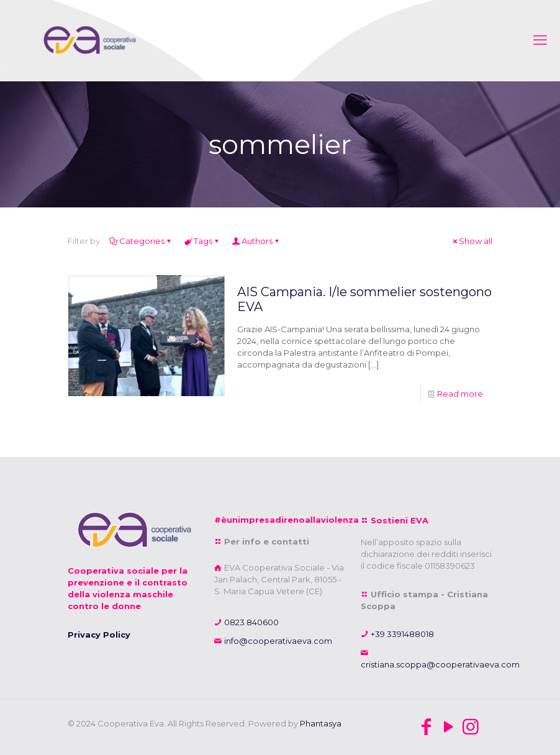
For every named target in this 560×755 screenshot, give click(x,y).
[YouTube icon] (448, 727)
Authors (256, 241)
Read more (460, 394)
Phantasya (321, 723)
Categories (141, 241)
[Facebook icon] (426, 727)
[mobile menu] (540, 40)
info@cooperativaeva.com (277, 641)
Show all (472, 241)
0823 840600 (251, 622)
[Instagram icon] (471, 727)
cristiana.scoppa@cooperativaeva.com (440, 664)
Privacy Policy (99, 635)
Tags (202, 241)
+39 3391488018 (401, 634)
